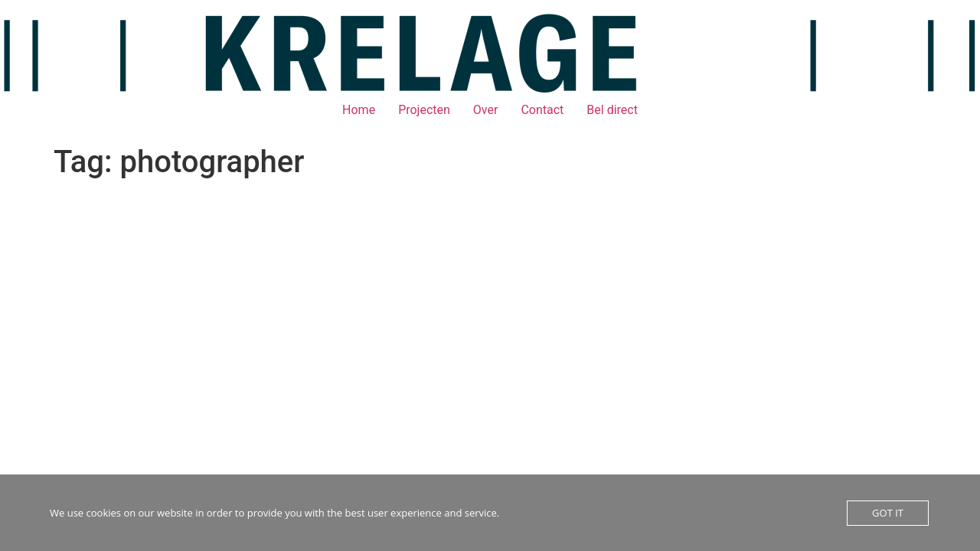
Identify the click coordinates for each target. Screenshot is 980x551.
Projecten (424, 110)
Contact (542, 110)
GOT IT (888, 513)
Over (486, 110)
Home (359, 110)
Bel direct (612, 110)
